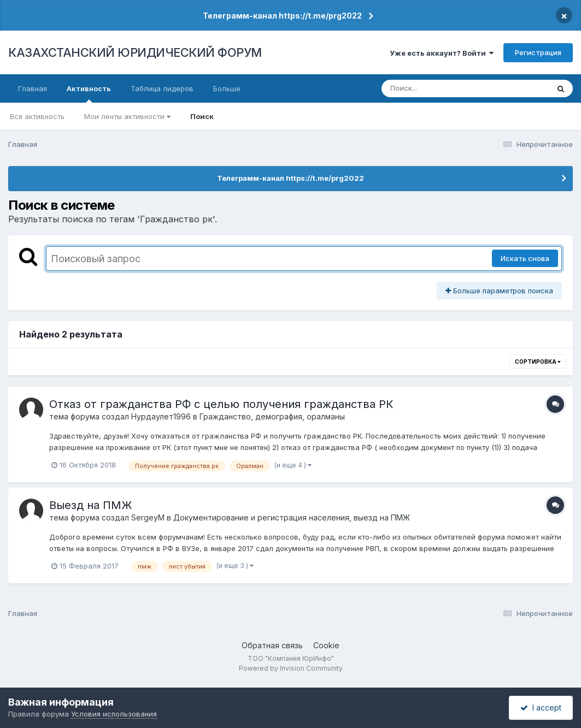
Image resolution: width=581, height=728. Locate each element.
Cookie (326, 645)
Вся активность (37, 116)
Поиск (202, 116)
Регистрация (538, 52)
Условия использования (114, 714)
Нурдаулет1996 (161, 416)
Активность (89, 93)
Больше (227, 88)
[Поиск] (444, 88)
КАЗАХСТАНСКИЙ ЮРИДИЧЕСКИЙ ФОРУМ (135, 52)
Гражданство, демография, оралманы (272, 416)
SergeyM (148, 517)
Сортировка (538, 362)
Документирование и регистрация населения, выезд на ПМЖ (292, 517)
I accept (541, 708)
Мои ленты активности (127, 116)
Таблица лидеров (162, 88)
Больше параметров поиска (499, 291)
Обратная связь (272, 645)
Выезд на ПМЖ (90, 505)
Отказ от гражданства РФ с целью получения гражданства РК (221, 404)
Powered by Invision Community (291, 668)
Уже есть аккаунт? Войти (442, 53)
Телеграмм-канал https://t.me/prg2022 (282, 16)
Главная (33, 88)
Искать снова (525, 258)
